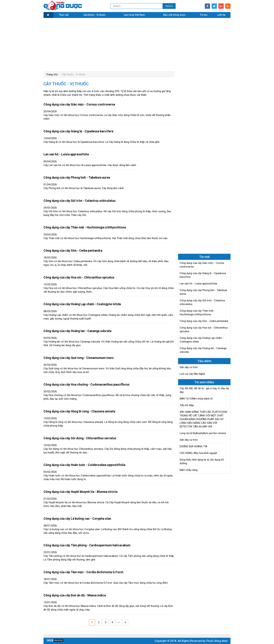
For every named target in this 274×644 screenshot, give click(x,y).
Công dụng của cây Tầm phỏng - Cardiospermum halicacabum (87, 545)
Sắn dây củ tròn (189, 367)
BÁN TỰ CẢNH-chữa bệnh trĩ (196, 399)
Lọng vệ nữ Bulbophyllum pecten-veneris (203, 433)
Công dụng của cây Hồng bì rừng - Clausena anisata (79, 411)
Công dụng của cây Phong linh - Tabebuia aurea (77, 178)
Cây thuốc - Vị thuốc (94, 15)
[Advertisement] (137, 44)
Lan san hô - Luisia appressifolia (66, 154)
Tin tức (204, 15)
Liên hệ (221, 15)
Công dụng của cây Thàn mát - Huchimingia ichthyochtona (85, 227)
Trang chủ (52, 74)
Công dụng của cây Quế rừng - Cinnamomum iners (79, 358)
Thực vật (64, 15)
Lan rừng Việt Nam (134, 15)
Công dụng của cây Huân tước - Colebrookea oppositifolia (84, 465)
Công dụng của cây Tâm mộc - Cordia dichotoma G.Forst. (84, 572)
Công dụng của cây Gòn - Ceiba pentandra (73, 251)
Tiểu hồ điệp (187, 405)
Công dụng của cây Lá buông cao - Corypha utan (77, 519)
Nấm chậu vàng (189, 470)
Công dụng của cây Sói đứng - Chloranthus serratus (80, 438)
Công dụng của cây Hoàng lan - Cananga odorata (77, 331)
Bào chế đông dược (174, 15)
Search (169, 6)
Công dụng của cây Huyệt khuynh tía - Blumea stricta (80, 492)
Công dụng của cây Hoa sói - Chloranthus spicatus (79, 277)
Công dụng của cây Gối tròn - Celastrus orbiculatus (80, 201)
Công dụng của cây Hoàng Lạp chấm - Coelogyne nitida (82, 304)
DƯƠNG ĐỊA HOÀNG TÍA (193, 446)
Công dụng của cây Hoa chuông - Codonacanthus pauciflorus (86, 385)
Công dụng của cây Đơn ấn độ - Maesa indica (75, 595)
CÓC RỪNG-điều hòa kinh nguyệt (198, 453)
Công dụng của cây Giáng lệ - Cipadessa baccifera (78, 131)
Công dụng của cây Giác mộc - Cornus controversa (79, 104)
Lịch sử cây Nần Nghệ (192, 374)
